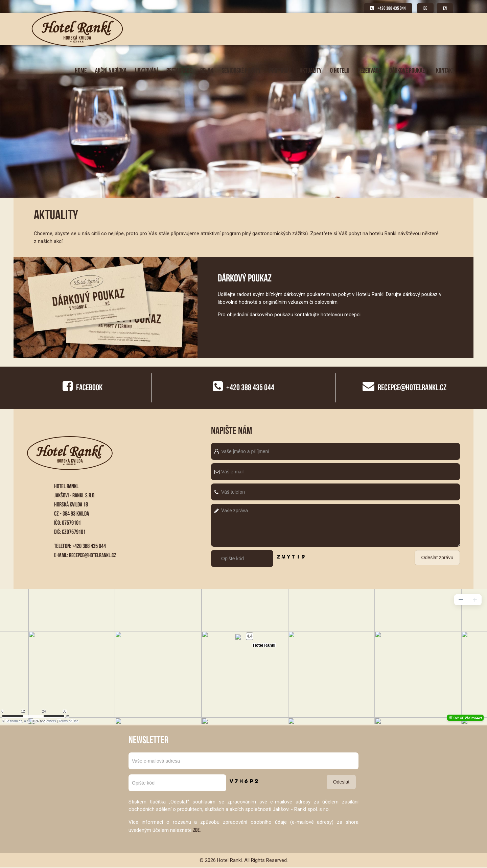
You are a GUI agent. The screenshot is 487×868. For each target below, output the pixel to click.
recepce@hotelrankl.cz (94, 555)
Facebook (83, 387)
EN (444, 8)
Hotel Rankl (229, 861)
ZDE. (197, 830)
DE (423, 8)
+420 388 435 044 (385, 8)
